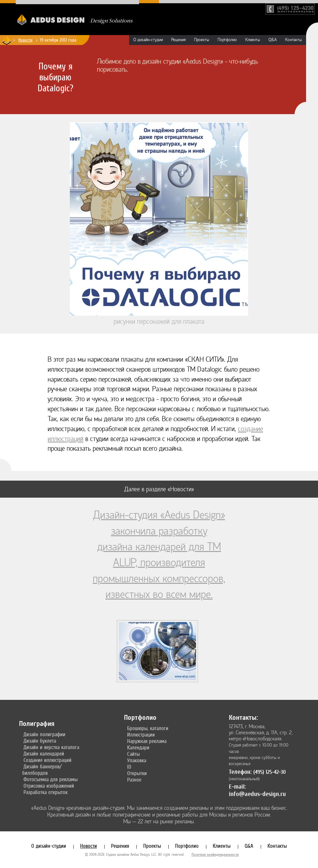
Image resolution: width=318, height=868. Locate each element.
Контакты (294, 40)
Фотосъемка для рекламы (51, 779)
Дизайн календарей (44, 754)
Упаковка (137, 760)
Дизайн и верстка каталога (51, 747)
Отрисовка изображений (49, 786)
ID (129, 767)
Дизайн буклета (40, 741)
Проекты (202, 40)
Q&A (273, 40)
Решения (178, 40)
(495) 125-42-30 (270, 772)
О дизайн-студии (148, 40)
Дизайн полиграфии (44, 734)
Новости (89, 846)
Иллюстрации (141, 735)
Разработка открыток (46, 792)
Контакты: (243, 718)
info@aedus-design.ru (257, 794)
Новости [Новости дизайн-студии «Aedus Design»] (25, 40)
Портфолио (227, 40)
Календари (138, 747)
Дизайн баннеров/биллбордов (42, 770)
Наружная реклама (147, 741)
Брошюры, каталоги (148, 728)
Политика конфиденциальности (215, 854)
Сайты (133, 754)
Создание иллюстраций (47, 760)
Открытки (137, 773)
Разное (134, 780)
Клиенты (253, 40)
